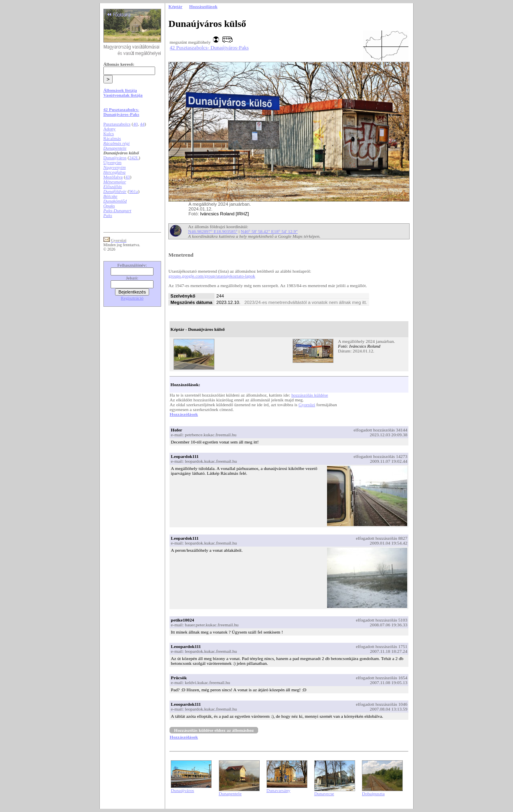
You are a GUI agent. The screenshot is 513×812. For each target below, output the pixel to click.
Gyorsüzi (307, 405)
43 (128, 177)
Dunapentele (230, 794)
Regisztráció (132, 298)
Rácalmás (112, 138)
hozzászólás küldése (310, 395)
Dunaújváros (115, 158)
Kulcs (109, 134)
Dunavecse (324, 794)
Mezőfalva (113, 177)
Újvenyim (112, 162)
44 (142, 124)
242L (134, 158)
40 (135, 124)
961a (133, 191)
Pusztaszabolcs (117, 124)
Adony (110, 129)
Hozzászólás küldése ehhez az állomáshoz (214, 730)
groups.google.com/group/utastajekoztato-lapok (212, 276)
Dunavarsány (279, 790)
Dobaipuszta (373, 794)
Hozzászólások (184, 414)
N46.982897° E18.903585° (213, 231)
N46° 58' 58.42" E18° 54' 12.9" (269, 231)
